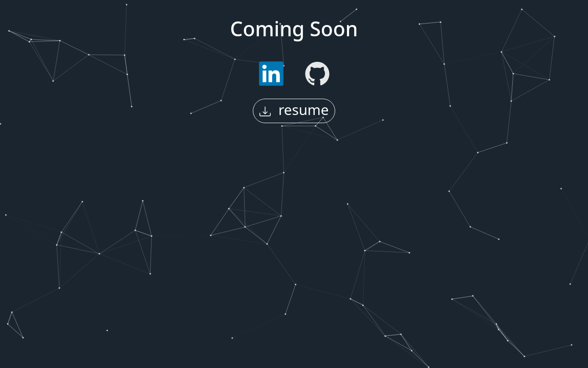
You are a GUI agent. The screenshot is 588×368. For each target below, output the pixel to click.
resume (294, 109)
